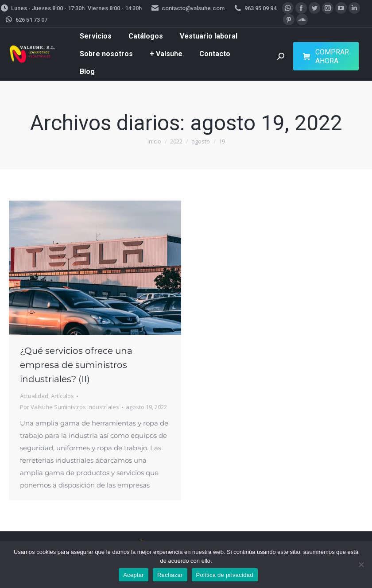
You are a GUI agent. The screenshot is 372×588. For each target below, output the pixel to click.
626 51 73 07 (26, 20)
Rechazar (170, 575)
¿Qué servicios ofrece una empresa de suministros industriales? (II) (76, 365)
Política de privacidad (225, 575)
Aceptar (134, 575)
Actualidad (34, 396)
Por (70, 407)
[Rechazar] (361, 565)
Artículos (62, 396)
